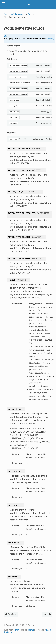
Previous (11, 614)
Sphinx (17, 630)
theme (31, 630)
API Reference (18, 14)
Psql (29, 14)
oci (30, 4)
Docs (6, 14)
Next (47, 614)
